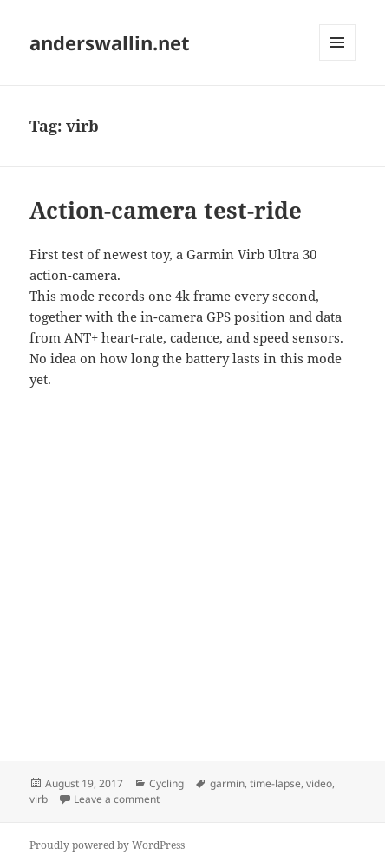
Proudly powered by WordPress (107, 845)
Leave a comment (117, 799)
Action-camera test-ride (166, 210)
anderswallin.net (110, 42)
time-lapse (275, 783)
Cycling (166, 783)
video (319, 783)
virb (39, 799)
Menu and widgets (338, 60)
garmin (227, 783)
